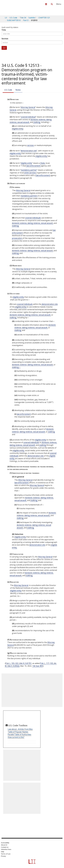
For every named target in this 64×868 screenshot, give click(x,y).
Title (4, 30)
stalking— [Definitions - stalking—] (16, 367)
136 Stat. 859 (38, 666)
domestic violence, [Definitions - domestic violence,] (38, 120)
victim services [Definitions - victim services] (30, 173)
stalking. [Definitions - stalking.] (30, 528)
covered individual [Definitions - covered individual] (28, 117)
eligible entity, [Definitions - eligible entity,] (18, 450)
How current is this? (16, 737)
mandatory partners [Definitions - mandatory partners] (29, 196)
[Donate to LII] (46, 4)
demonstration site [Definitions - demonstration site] (29, 151)
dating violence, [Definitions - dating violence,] (34, 223)
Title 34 (23, 18)
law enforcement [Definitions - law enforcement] (33, 166)
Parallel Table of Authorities (19, 735)
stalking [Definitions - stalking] (43, 445)
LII (6, 18)
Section (5, 39)
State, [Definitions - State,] (43, 163)
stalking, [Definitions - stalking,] (37, 122)
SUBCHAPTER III (14, 20)
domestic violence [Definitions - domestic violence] (19, 251)
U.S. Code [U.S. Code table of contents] (13, 18)
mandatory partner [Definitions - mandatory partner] (29, 170)
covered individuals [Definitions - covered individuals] (33, 218)
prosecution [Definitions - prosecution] (17, 238)
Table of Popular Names (18, 732)
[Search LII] (52, 4)
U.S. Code (8, 90)
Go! (4, 48)
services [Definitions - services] (31, 145)
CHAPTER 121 (44, 18)
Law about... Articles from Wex (20, 729)
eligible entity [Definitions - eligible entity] (18, 129)
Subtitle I (32, 18)
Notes (18, 90)
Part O (26, 20)
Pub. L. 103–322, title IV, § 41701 (18, 663)
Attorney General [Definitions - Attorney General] (28, 107)
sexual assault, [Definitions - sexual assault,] (23, 122)
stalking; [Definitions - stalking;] (15, 226)
